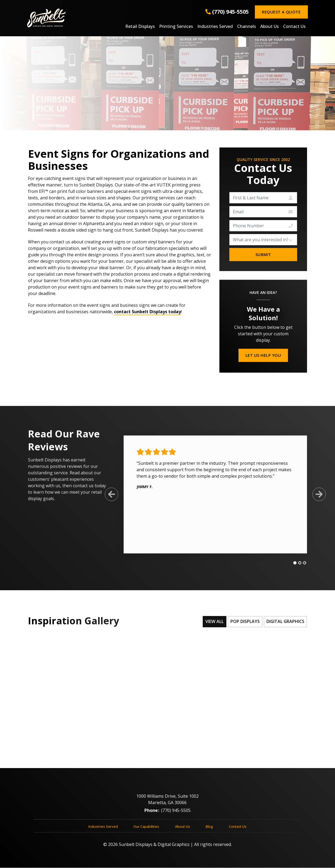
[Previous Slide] (108, 494)
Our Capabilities (146, 830)
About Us (270, 27)
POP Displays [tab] (245, 622)
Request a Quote (281, 12)
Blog (209, 830)
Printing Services (176, 27)
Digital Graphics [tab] (285, 622)
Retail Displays (140, 27)
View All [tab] (214, 622)
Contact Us (294, 27)
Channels (247, 27)
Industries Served (215, 27)
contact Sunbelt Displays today (147, 312)
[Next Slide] (316, 494)
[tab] (291, 563)
